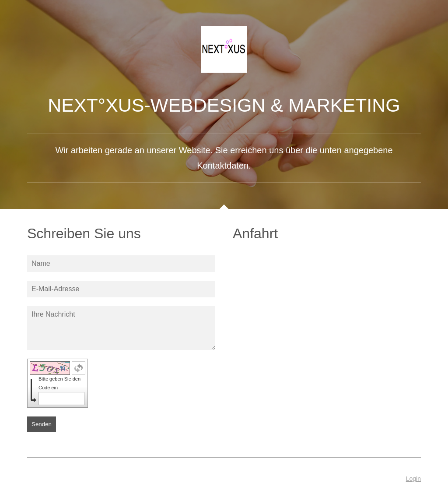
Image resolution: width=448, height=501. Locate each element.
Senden (42, 424)
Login (413, 479)
